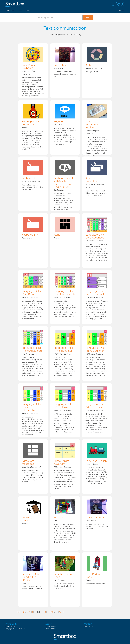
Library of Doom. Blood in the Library (32, 577)
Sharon (57, 521)
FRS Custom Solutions (94, 241)
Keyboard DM (30, 235)
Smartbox (22, 629)
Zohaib (25, 128)
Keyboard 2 (29, 178)
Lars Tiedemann (60, 580)
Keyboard (60, 122)
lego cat (59, 518)
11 (42, 612)
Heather (25, 524)
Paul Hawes (59, 125)
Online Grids (10, 11)
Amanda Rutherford (94, 68)
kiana (57, 235)
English (122, 11)
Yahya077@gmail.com (31, 181)
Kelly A (89, 65)
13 (49, 612)
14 (52, 612)
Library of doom (95, 518)
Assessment (27, 238)
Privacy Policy (10, 627)
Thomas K (90, 580)
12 (45, 612)
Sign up (28, 11)
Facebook (113, 4)
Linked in (122, 4)
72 (60, 612)
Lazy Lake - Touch (96, 461)
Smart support (50, 629)
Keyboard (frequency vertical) (92, 125)
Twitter (118, 4)
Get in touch (89, 627)
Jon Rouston (59, 190)
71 (56, 612)
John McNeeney (92, 464)
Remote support (50, 627)
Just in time (61, 65)
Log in (20, 11)
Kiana (56, 238)
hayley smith (59, 68)
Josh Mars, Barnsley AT (31, 467)
